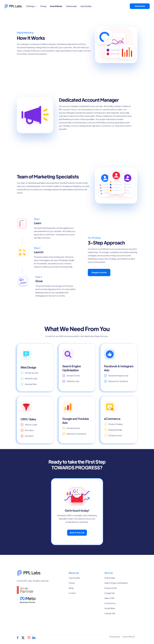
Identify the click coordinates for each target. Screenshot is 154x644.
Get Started (140, 6)
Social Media (110, 608)
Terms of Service (129, 637)
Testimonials (71, 6)
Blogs (71, 588)
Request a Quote (99, 272)
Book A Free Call (77, 533)
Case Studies (86, 6)
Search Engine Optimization (116, 583)
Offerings (30, 6)
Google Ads (110, 593)
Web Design (110, 578)
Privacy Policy (115, 637)
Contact (72, 593)
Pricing (43, 6)
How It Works (56, 6)
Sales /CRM (109, 598)
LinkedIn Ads (110, 613)
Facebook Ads (111, 588)
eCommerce (110, 603)
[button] (31, 6)
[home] (13, 6)
